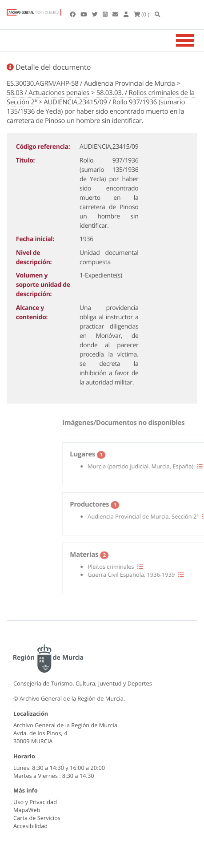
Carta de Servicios (37, 818)
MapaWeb (27, 810)
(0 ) (142, 14)
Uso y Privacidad (35, 802)
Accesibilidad (30, 826)
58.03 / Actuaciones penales (48, 93)
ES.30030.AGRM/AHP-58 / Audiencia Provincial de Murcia (91, 83)
